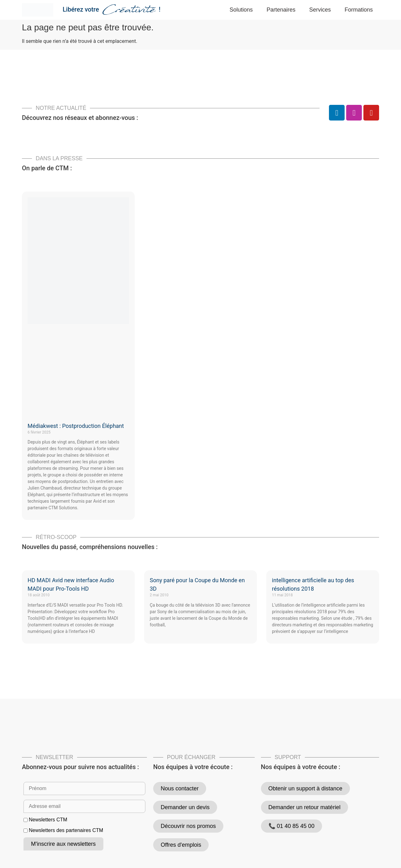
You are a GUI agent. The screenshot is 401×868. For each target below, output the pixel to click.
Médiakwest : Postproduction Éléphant (76, 426)
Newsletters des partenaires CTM (66, 830)
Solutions (241, 10)
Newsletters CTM (48, 820)
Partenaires (281, 10)
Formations (359, 10)
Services (320, 10)
